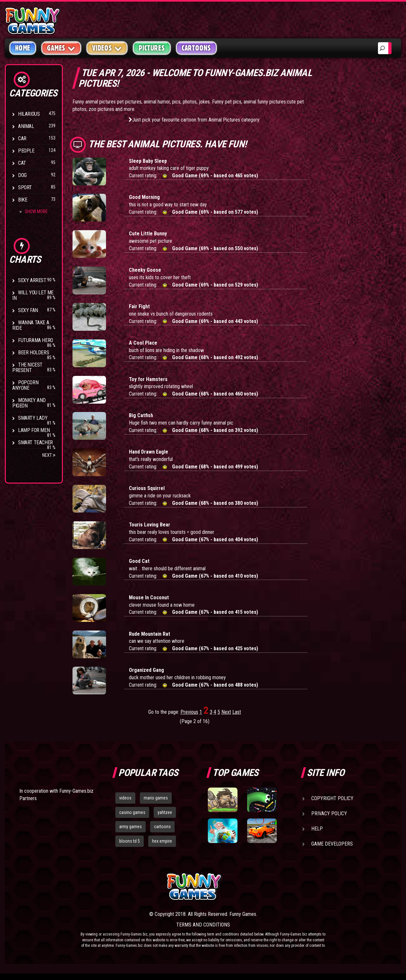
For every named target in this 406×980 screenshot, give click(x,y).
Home (23, 48)
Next (49, 455)
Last (237, 712)
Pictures (152, 48)
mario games (156, 798)
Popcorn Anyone (25, 385)
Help (317, 829)
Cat (22, 163)
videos (125, 798)
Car (22, 138)
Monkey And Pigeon (29, 403)
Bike (23, 200)
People (26, 151)
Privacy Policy (329, 813)
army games (130, 827)
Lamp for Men (34, 430)
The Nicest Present (27, 367)
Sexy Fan (28, 310)
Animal (26, 126)
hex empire (162, 841)
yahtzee (165, 812)
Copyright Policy (332, 798)
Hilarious (29, 114)
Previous (189, 712)
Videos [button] (107, 48)
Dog (22, 175)
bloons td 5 (130, 841)
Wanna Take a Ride (31, 325)
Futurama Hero (36, 340)
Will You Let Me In (33, 295)
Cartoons (196, 48)
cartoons (162, 827)
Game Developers (332, 844)
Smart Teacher (35, 442)
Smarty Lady (33, 418)
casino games (132, 812)
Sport (25, 187)
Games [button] (61, 48)
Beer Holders (34, 353)
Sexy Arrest (32, 280)
